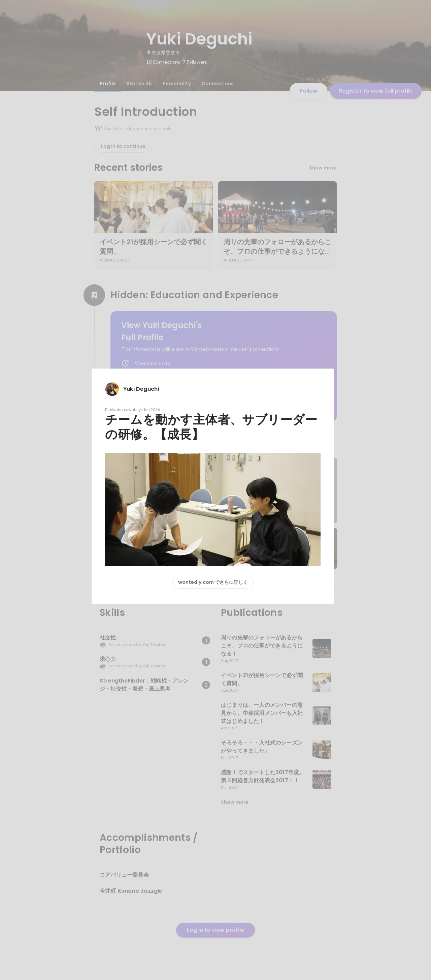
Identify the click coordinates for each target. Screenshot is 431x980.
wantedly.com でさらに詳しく (213, 582)
